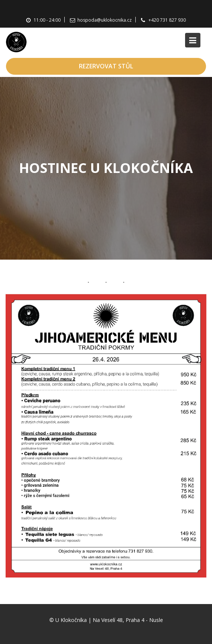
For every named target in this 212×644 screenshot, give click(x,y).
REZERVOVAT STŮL (106, 66)
